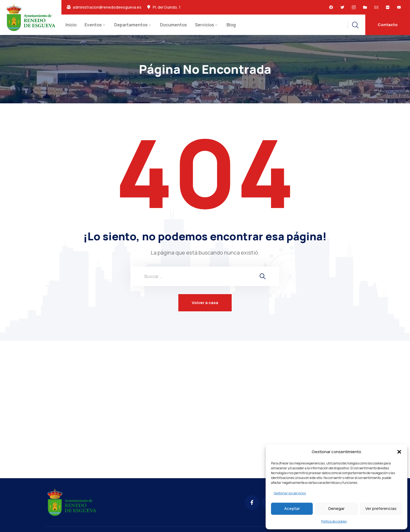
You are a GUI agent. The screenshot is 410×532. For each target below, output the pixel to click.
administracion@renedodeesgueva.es (107, 7)
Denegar (336, 508)
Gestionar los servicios (290, 493)
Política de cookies (334, 521)
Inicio (71, 25)
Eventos (93, 25)
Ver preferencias (381, 508)
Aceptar (292, 508)
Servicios (205, 25)
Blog (231, 25)
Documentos (173, 25)
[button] (399, 452)
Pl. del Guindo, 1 (167, 7)
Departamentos (131, 25)
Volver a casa (205, 303)
